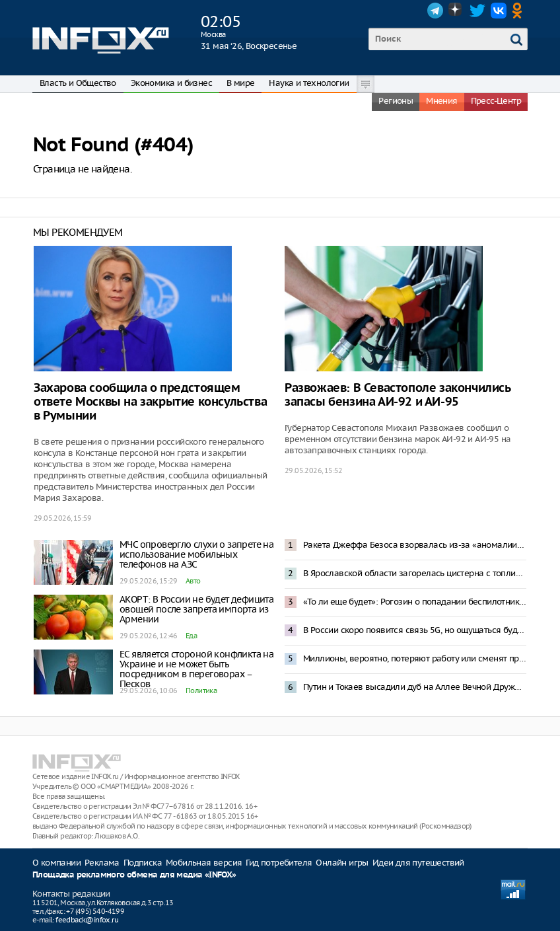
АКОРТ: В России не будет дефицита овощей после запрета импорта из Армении (196, 609)
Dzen (456, 11)
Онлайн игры (342, 863)
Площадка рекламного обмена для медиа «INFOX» (134, 875)
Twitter (477, 11)
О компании (56, 863)
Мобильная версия (204, 863)
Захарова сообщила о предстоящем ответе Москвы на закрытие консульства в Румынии (150, 402)
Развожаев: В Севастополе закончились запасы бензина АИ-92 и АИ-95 (398, 395)
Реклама (102, 863)
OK (520, 11)
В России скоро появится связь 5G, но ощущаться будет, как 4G (415, 630)
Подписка (143, 863)
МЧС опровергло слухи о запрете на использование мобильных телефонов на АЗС (196, 554)
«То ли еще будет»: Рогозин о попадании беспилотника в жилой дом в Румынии (415, 602)
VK (499, 11)
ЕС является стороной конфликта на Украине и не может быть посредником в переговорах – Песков (196, 669)
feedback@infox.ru (87, 920)
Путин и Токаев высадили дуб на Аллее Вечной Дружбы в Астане (415, 687)
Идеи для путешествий (418, 863)
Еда (191, 636)
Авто (193, 581)
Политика (201, 690)
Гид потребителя (279, 863)
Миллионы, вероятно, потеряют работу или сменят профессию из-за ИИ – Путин (415, 658)
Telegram (435, 11)
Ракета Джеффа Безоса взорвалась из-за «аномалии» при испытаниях (415, 545)
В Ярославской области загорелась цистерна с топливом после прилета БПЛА (415, 573)
